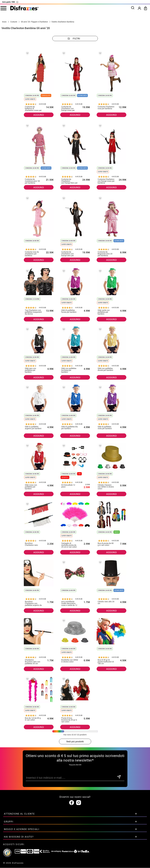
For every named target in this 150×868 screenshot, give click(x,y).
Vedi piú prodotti (75, 741)
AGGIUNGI (39, 115)
